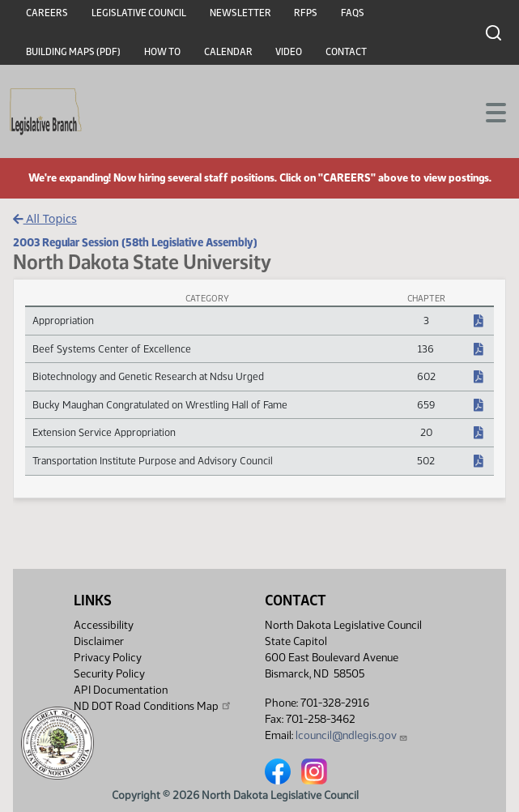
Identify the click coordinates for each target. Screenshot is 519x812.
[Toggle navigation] (487, 111)
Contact (346, 52)
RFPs (306, 13)
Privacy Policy (108, 658)
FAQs (353, 13)
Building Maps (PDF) (73, 52)
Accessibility (104, 625)
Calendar (228, 52)
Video (289, 52)
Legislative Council (139, 13)
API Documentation (121, 690)
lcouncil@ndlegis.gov (352, 735)
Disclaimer (99, 641)
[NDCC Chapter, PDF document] (479, 322)
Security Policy (109, 674)
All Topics (45, 218)
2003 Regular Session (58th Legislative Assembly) (135, 242)
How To (162, 52)
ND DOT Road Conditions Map (153, 706)
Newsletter (240, 13)
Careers (47, 13)
